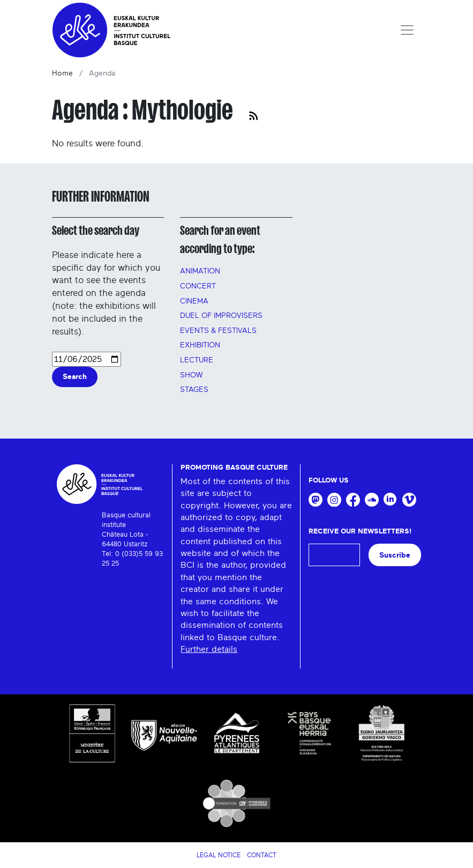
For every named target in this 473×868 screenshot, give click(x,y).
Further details (209, 649)
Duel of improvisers (221, 316)
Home (62, 73)
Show (191, 375)
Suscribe (395, 555)
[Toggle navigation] (407, 30)
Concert (198, 286)
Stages (194, 390)
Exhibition (200, 345)
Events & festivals (218, 331)
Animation (200, 271)
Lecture (197, 360)
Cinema (194, 301)
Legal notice (219, 855)
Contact (262, 855)
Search (75, 377)
